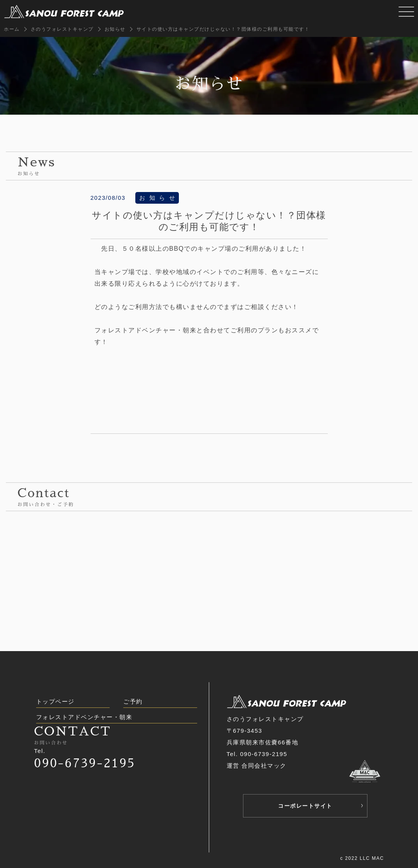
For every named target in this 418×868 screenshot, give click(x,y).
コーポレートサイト (305, 806)
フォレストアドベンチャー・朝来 (84, 717)
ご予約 (133, 701)
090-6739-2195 (85, 763)
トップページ (55, 701)
